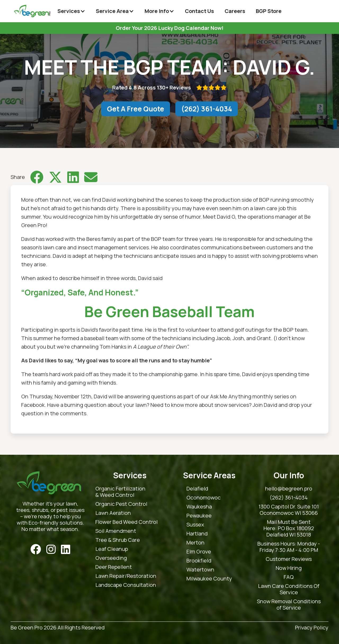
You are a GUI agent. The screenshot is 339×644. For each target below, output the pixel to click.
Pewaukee (199, 516)
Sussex (195, 525)
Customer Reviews (289, 559)
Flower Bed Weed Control (126, 522)
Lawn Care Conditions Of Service (289, 589)
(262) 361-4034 (207, 109)
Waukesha (199, 507)
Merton (195, 543)
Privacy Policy (312, 628)
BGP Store (269, 11)
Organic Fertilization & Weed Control (120, 492)
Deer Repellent (114, 567)
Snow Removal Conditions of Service (289, 605)
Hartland (197, 534)
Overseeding (111, 558)
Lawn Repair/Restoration (126, 576)
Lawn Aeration (113, 513)
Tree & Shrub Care (118, 540)
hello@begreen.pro (289, 489)
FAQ (289, 577)
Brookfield (199, 561)
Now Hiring (289, 568)
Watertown (200, 570)
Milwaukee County (209, 579)
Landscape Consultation (126, 585)
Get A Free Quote (136, 109)
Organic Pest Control (121, 504)
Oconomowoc (204, 498)
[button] (71, 11)
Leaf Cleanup (112, 549)
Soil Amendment (116, 531)
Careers (235, 11)
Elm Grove (199, 552)
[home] (32, 11)
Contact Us (199, 11)
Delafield (197, 489)
